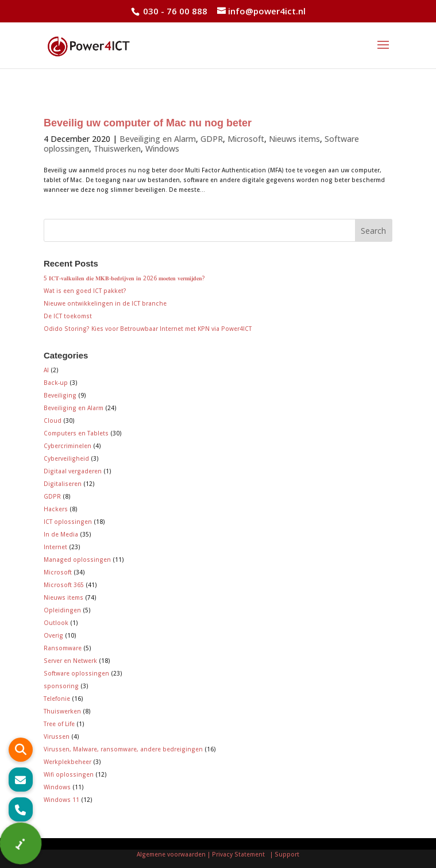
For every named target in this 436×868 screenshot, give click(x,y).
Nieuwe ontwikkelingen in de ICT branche (105, 303)
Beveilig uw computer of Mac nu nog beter (148, 123)
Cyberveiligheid (66, 458)
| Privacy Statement (238, 854)
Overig (53, 635)
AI (46, 370)
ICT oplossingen (68, 522)
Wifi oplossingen (69, 774)
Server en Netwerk (70, 661)
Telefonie (57, 699)
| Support (284, 854)
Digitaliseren (63, 484)
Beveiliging (60, 395)
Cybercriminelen (67, 446)
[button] (21, 809)
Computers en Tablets (76, 433)
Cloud (53, 421)
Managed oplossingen (77, 560)
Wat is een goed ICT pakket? (85, 291)
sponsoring (61, 686)
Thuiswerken (117, 148)
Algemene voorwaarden (171, 854)
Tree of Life (59, 724)
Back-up (56, 383)
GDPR (212, 139)
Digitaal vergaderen (73, 471)
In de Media (61, 534)
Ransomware (63, 648)
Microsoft (246, 139)
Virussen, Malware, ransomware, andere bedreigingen (123, 749)
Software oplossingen (76, 673)
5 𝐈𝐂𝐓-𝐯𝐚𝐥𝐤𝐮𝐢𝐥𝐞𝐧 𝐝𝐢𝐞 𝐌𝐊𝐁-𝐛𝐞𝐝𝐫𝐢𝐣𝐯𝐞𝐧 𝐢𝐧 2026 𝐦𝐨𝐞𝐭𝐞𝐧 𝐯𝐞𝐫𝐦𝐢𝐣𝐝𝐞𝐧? (124, 278)
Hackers (56, 509)
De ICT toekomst (68, 316)
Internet (55, 547)
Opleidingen (62, 610)
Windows (162, 148)
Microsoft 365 (64, 585)
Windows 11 (61, 800)
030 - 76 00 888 (174, 11)
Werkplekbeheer (67, 762)
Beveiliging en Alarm (158, 139)
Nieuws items (294, 139)
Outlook (56, 623)
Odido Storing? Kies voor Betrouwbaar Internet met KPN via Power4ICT (148, 329)
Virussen (57, 736)
